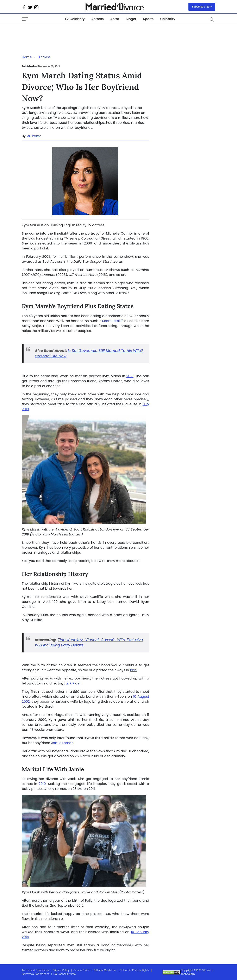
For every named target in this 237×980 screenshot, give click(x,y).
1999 (134, 670)
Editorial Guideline (105, 970)
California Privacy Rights (134, 970)
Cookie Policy (82, 970)
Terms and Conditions (35, 970)
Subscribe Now (202, 7)
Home (27, 57)
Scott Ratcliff (112, 321)
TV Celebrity (75, 19)
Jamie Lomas (62, 743)
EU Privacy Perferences (36, 974)
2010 (42, 784)
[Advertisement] (55, 33)
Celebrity (168, 19)
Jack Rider (72, 683)
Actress (98, 19)
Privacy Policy (61, 970)
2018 (130, 376)
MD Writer (34, 136)
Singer (131, 19)
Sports (148, 19)
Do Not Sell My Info (65, 974)
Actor (115, 19)
